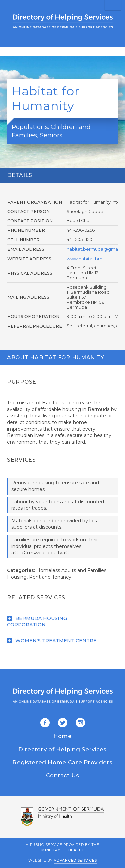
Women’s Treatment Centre (52, 641)
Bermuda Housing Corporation (37, 622)
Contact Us (63, 775)
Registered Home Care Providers (62, 762)
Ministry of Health (62, 850)
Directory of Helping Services (62, 749)
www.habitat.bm (84, 259)
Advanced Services (75, 861)
